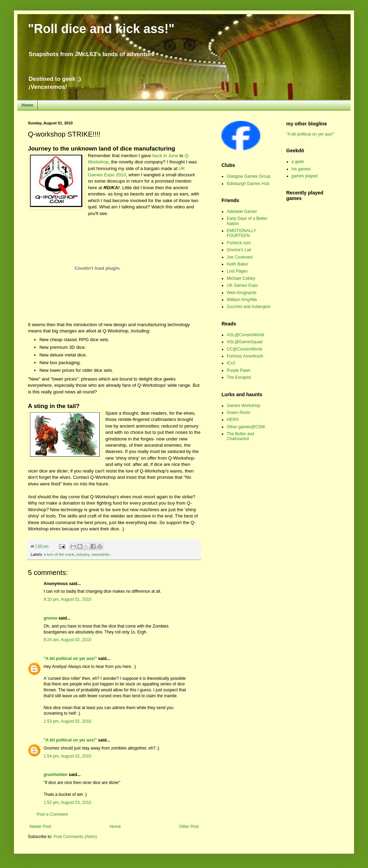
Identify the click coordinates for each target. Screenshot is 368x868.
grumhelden (56, 775)
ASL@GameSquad (245, 342)
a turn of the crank (59, 554)
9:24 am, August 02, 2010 (67, 640)
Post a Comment (52, 814)
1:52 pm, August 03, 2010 (67, 802)
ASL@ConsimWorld (245, 335)
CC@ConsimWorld (244, 349)
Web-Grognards (242, 293)
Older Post (189, 827)
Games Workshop (243, 406)
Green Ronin (239, 413)
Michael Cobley (241, 278)
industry (83, 554)
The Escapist (239, 377)
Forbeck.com (239, 243)
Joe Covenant (240, 257)
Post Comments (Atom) (75, 837)
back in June (165, 156)
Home (27, 105)
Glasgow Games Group (249, 176)
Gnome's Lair (239, 250)
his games (301, 169)
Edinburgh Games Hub (248, 184)
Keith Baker (238, 264)
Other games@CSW (246, 427)
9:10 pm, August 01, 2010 (67, 599)
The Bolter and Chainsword (241, 436)
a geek (298, 162)
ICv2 (231, 363)
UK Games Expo (242, 285)
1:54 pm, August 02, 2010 (67, 756)
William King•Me (242, 300)
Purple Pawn (239, 370)
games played (305, 176)
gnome (50, 618)
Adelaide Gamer (242, 212)
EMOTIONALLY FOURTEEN (241, 233)
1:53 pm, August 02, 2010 (67, 721)
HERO (233, 420)
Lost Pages (237, 271)
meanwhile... (102, 554)
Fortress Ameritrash (245, 356)
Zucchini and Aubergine (249, 307)
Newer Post (40, 827)
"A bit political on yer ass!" (70, 659)
